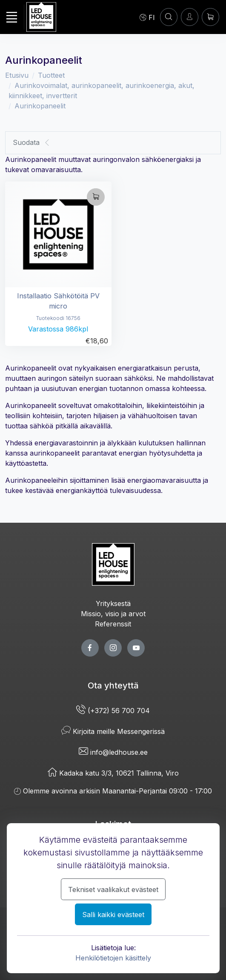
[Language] (147, 17)
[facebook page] (90, 648)
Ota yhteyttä (113, 685)
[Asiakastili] (169, 17)
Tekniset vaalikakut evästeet (113, 889)
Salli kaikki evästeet (113, 915)
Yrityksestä (113, 603)
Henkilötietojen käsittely (113, 958)
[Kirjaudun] (190, 17)
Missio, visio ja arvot (113, 614)
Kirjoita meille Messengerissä (113, 731)
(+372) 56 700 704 (113, 711)
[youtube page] (136, 648)
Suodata (31, 143)
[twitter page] (113, 648)
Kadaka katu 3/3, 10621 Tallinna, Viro (113, 773)
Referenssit (113, 624)
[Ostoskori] (210, 17)
